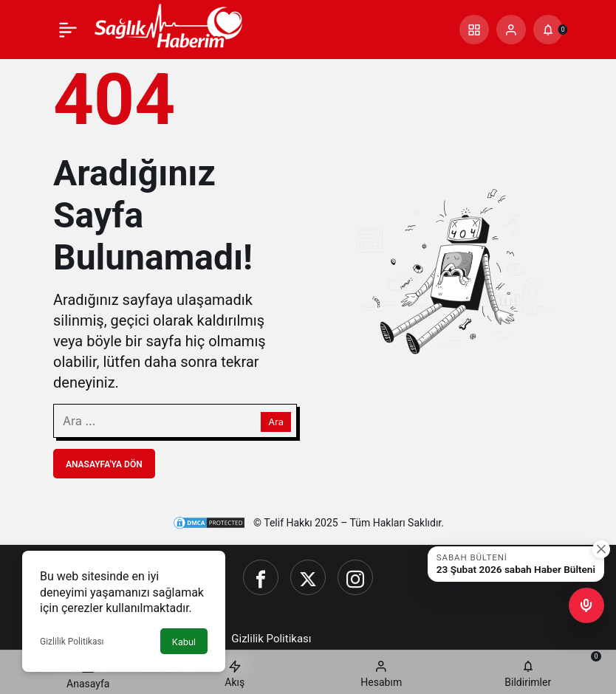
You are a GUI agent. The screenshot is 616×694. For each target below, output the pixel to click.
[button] (474, 30)
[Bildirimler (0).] (548, 30)
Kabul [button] (184, 642)
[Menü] (68, 30)
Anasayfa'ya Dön (104, 464)
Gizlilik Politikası (72, 642)
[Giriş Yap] (511, 30)
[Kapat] (601, 549)
